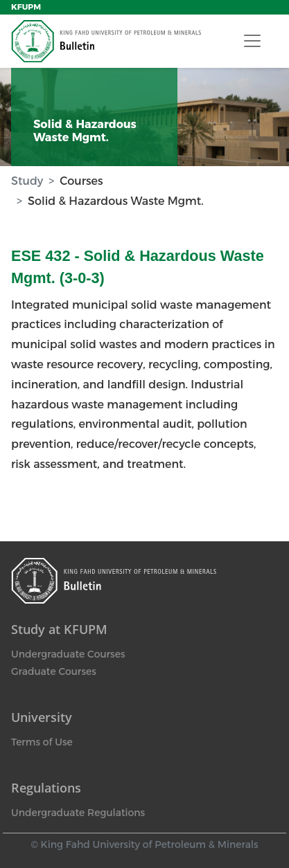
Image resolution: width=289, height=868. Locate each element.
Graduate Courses (54, 671)
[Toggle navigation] (252, 41)
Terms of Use (42, 742)
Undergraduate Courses (68, 654)
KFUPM (26, 7)
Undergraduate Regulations (78, 813)
